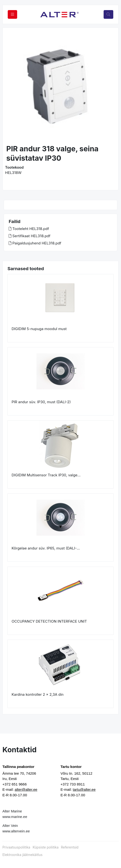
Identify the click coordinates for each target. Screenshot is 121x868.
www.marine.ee (15, 817)
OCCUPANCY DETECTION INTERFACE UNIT (49, 621)
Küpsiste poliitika (46, 847)
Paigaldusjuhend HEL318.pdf (35, 243)
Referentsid (70, 847)
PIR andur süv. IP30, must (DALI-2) (41, 402)
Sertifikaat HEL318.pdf (30, 236)
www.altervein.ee (16, 831)
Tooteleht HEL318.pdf (29, 229)
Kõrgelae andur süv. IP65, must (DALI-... (46, 548)
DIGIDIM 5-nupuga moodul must (39, 329)
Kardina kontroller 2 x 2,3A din (38, 694)
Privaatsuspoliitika (16, 847)
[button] (12, 86)
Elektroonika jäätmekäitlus (22, 855)
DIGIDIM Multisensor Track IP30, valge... (46, 475)
